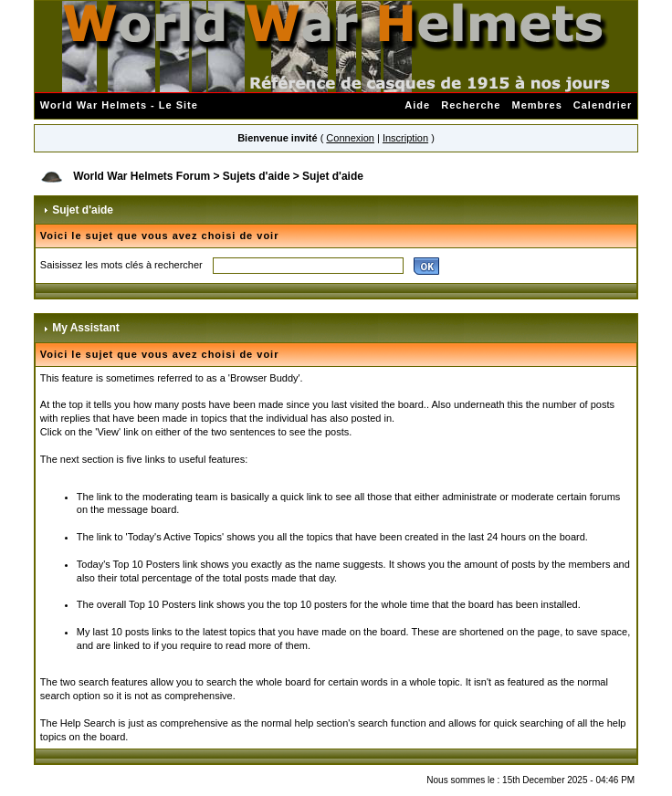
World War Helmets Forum (142, 176)
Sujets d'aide (257, 176)
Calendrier (603, 105)
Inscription (405, 138)
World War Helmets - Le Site (119, 105)
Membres (536, 105)
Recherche (471, 105)
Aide (417, 105)
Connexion (350, 138)
